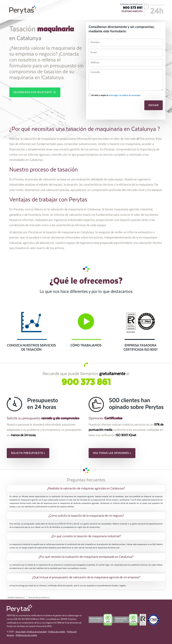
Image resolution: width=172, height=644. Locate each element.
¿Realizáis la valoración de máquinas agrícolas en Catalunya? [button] (86, 488)
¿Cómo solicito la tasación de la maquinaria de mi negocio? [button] (86, 516)
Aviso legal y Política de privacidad (31, 632)
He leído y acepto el (114, 95)
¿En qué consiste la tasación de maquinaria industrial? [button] (86, 536)
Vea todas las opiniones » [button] (112, 453)
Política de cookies (57, 632)
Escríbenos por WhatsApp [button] (35, 92)
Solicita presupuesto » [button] (28, 453)
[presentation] (112, 106)
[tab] (86, 488)
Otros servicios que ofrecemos (39, 598)
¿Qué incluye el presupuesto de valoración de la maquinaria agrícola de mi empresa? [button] (86, 577)
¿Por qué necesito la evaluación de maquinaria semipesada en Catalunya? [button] (86, 557)
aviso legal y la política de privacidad (124, 95)
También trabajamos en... (17, 598)
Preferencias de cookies (27, 635)
